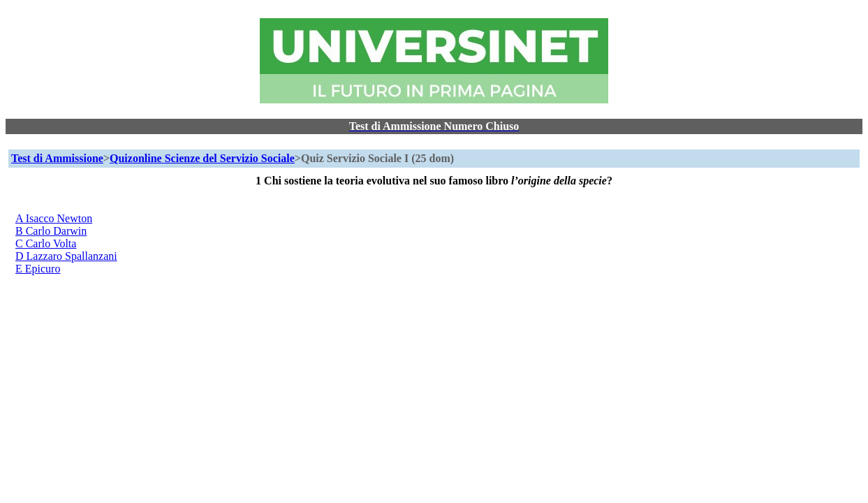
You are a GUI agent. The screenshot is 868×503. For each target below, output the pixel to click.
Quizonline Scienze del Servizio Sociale (202, 158)
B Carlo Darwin (51, 231)
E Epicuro (38, 269)
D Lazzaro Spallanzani (66, 256)
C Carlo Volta (46, 243)
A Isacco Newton (54, 218)
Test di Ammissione (57, 158)
